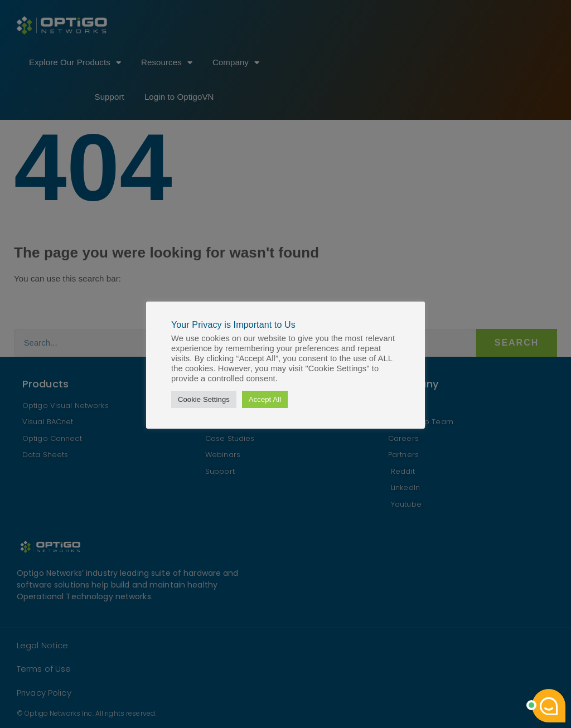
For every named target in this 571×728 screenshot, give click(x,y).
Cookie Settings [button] (204, 399)
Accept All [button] (265, 399)
